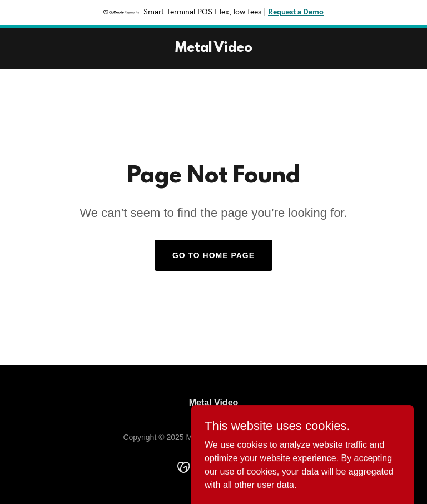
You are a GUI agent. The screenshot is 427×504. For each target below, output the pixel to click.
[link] (214, 49)
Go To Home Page (213, 255)
